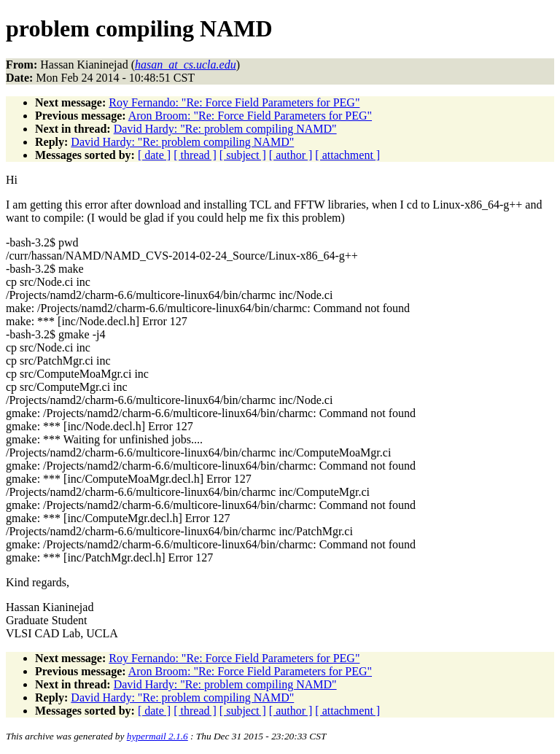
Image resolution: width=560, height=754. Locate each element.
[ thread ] (195, 155)
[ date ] (154, 155)
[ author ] (291, 155)
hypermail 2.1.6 (157, 736)
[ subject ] (243, 155)
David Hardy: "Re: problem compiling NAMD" (225, 129)
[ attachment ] (347, 155)
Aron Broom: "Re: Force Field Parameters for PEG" (250, 116)
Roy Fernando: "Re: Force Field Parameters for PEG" (234, 102)
